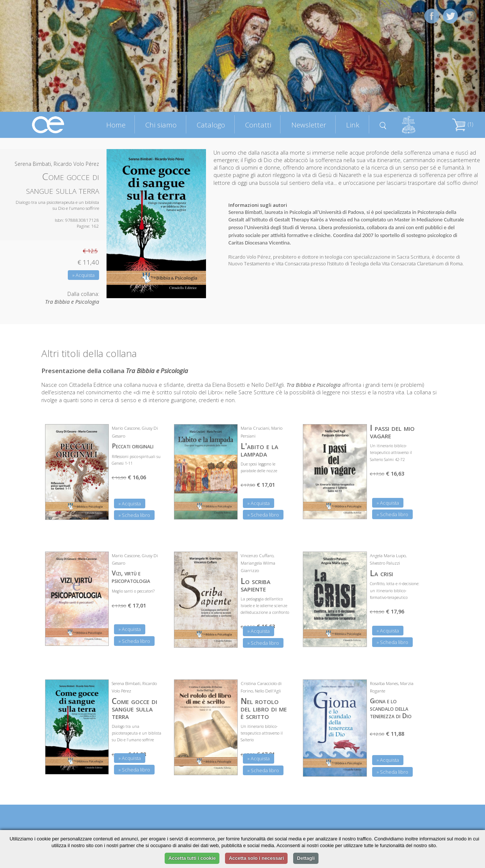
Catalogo (211, 125)
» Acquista (83, 275)
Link (353, 125)
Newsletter (309, 125)
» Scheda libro (134, 515)
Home (116, 125)
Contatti (258, 125)
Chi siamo (161, 125)
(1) (463, 124)
